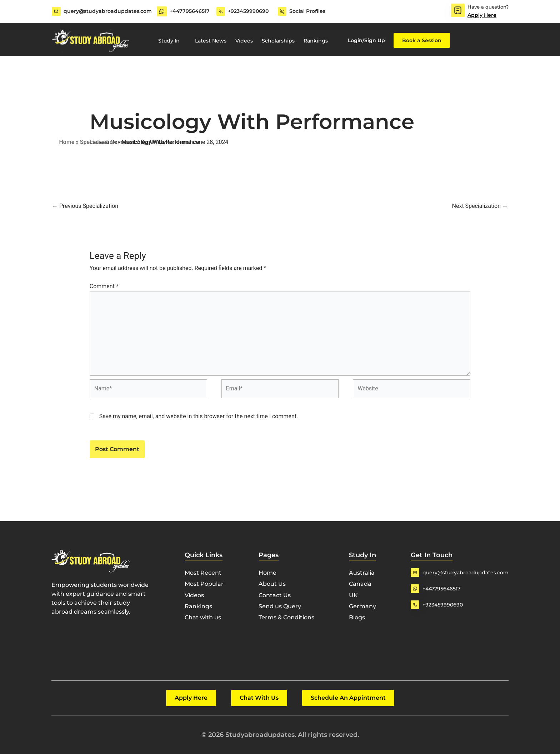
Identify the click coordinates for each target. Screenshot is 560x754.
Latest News (211, 41)
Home (67, 142)
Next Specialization (480, 206)
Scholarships (278, 41)
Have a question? (488, 7)
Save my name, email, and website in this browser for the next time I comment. (199, 416)
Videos (244, 41)
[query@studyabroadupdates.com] (56, 11)
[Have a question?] (458, 10)
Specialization (98, 142)
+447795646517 (190, 11)
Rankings (316, 41)
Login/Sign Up (366, 40)
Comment (104, 286)
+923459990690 (248, 11)
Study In (172, 41)
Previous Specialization (85, 206)
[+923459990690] (221, 11)
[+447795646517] (162, 11)
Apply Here (482, 15)
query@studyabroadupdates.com (107, 11)
